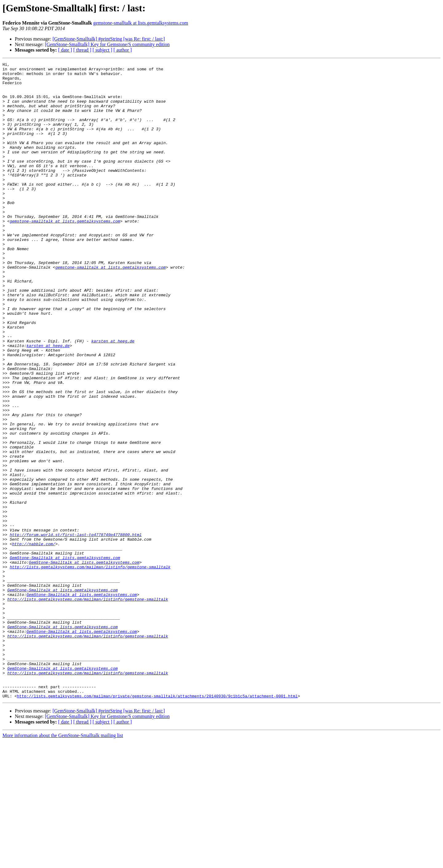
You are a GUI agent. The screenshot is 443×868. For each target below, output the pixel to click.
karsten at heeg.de (113, 397)
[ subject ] (102, 50)
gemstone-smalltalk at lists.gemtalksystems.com (141, 23)
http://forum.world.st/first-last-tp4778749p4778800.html (76, 629)
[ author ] (123, 50)
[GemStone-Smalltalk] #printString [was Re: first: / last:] (109, 39)
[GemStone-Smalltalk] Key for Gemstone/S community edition (107, 44)
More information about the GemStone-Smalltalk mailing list (63, 863)
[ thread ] (82, 50)
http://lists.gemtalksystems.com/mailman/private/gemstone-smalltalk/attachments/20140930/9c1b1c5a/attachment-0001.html (157, 823)
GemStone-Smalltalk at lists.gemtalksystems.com (65, 657)
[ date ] (65, 50)
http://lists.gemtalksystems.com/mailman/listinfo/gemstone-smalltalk (90, 668)
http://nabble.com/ (34, 641)
